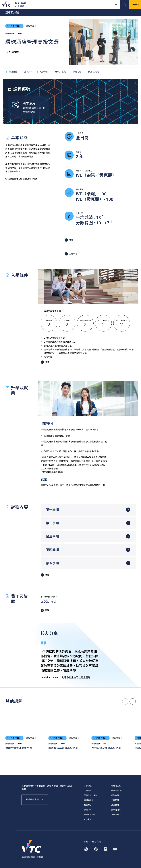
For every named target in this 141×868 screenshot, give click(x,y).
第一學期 (52, 510)
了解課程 (88, 786)
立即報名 (135, 5)
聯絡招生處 (116, 786)
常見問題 (115, 815)
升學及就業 (59, 72)
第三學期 (52, 537)
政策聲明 (115, 805)
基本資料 (27, 72)
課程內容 (75, 72)
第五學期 (52, 563)
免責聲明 (115, 800)
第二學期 (52, 523)
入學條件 (42, 72)
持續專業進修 (90, 815)
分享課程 (12, 52)
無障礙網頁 (116, 810)
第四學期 (52, 550)
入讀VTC (88, 791)
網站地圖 (115, 795)
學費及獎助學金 (91, 795)
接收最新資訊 (35, 800)
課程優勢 (11, 72)
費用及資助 (92, 72)
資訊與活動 (89, 800)
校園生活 (88, 805)
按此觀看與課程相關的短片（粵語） (22, 179)
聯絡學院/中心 (117, 791)
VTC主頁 (88, 819)
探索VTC (88, 810)
